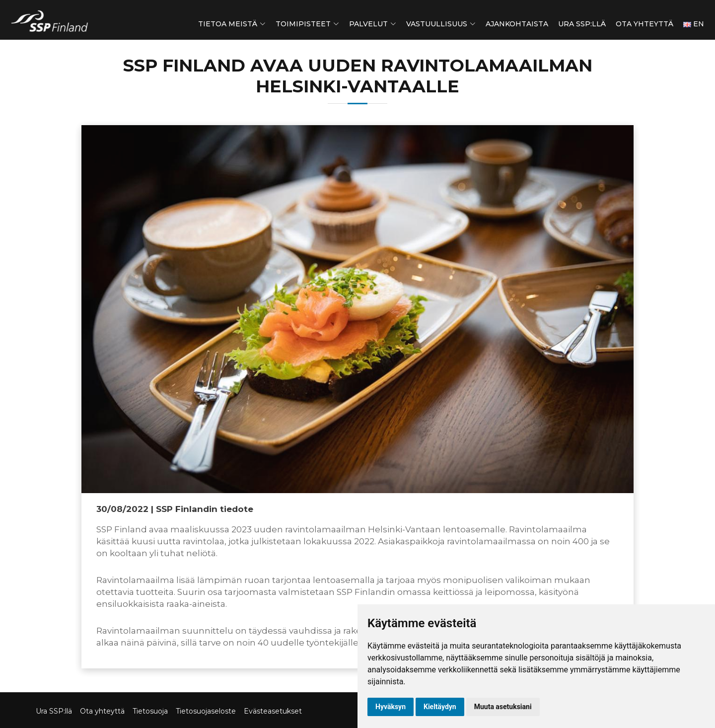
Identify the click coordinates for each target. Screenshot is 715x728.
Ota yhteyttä (644, 24)
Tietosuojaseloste (206, 711)
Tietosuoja (150, 711)
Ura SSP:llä (582, 24)
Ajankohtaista (517, 24)
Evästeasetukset (273, 711)
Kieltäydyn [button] (440, 707)
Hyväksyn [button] (391, 707)
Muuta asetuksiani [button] (503, 707)
